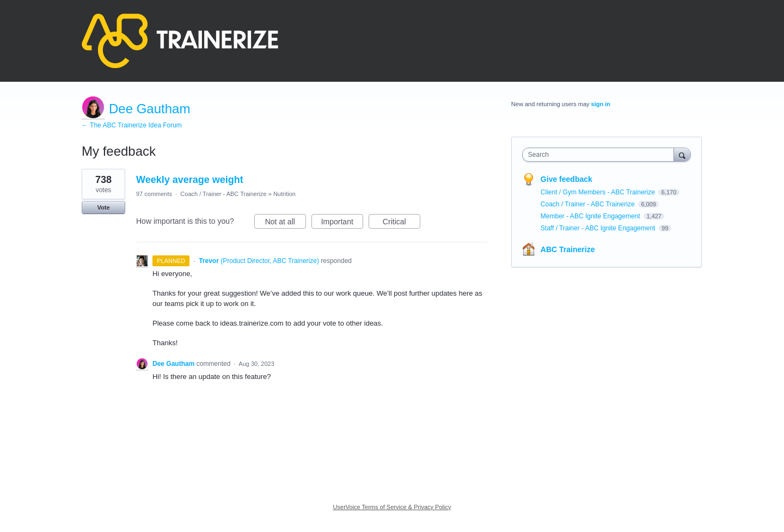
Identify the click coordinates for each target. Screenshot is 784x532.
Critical (402, 223)
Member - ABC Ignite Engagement (591, 216)
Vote (103, 207)
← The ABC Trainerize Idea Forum (132, 125)
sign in (601, 104)
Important (342, 223)
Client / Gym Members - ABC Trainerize (599, 192)
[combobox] (601, 155)
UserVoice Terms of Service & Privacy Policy (392, 507)
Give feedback (566, 179)
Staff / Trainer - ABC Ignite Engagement (599, 228)
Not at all (286, 223)
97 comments (154, 194)
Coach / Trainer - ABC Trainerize (223, 194)
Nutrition (284, 194)
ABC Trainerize (568, 249)
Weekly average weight (190, 180)
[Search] (682, 154)
